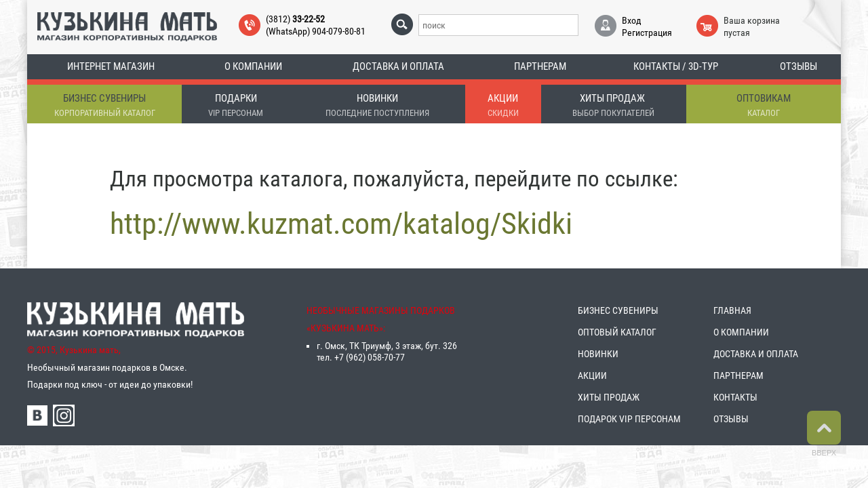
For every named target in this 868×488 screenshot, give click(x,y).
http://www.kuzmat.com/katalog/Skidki (341, 224)
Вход (632, 20)
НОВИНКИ (598, 354)
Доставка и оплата (398, 66)
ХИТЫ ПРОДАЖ (609, 398)
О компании (253, 66)
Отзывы (798, 66)
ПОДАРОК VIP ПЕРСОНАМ (629, 420)
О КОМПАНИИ (741, 333)
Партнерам (540, 66)
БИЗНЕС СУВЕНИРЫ (618, 311)
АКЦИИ (592, 376)
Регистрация (647, 33)
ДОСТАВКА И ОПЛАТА (756, 354)
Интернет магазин (111, 66)
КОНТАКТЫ (735, 398)
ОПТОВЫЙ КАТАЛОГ (617, 333)
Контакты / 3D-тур (676, 66)
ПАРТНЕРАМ (738, 376)
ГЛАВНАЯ (732, 311)
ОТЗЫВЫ (731, 420)
